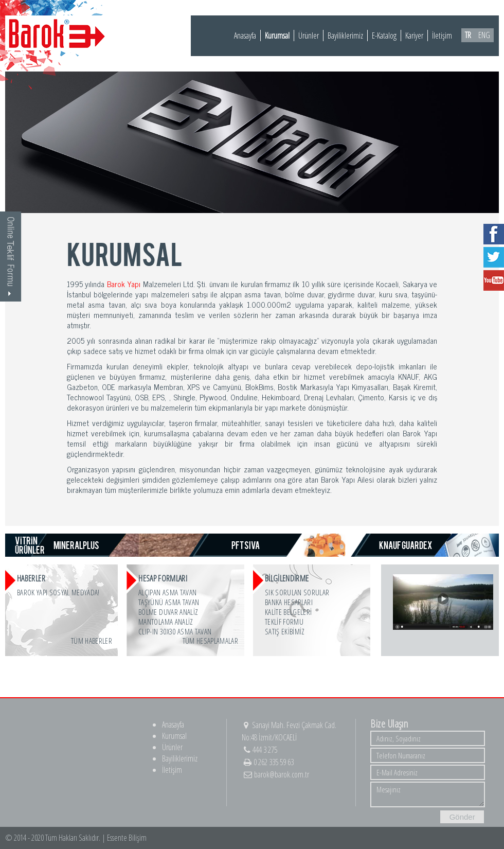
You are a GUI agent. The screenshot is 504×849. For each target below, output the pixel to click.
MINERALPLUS (76, 545)
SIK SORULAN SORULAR (297, 592)
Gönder (462, 817)
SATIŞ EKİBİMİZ (285, 631)
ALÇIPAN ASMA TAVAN (167, 592)
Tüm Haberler (92, 641)
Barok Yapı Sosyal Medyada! (58, 592)
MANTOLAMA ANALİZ (166, 622)
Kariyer (414, 36)
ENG (484, 35)
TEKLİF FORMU (284, 622)
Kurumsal (277, 36)
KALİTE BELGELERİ (288, 612)
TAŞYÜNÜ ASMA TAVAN (169, 602)
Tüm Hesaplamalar (210, 641)
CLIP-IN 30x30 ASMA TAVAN (175, 631)
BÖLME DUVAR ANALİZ (168, 612)
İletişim (442, 36)
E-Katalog (384, 36)
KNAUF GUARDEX (406, 545)
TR (468, 35)
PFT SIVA (246, 545)
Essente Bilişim (127, 838)
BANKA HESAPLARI (289, 602)
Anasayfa (245, 36)
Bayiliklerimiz (345, 36)
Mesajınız (428, 794)
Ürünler (309, 36)
